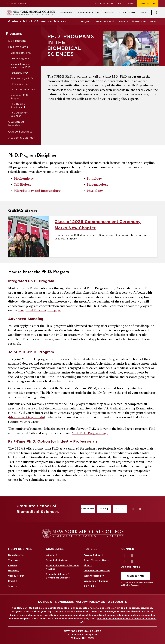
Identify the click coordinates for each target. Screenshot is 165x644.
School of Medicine (57, 560)
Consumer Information (97, 571)
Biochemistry (24, 179)
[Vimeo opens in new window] (132, 562)
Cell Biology (23, 185)
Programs (86, 21)
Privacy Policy (94, 555)
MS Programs (17, 41)
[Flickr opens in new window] (139, 562)
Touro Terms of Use (97, 560)
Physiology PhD (20, 84)
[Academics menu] (75, 13)
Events (130, 3)
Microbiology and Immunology (37, 191)
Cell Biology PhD (20, 58)
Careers (13, 566)
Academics (66, 13)
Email (13, 581)
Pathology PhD (19, 73)
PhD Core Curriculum (23, 90)
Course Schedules (20, 132)
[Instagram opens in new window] (125, 562)
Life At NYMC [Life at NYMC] (128, 13)
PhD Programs (18, 47)
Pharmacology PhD (22, 78)
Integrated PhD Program (19, 97)
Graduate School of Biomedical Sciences (37, 21)
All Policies (90, 586)
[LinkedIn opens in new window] (139, 556)
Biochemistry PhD (21, 53)
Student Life (139, 21)
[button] (104, 4)
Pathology (94, 179)
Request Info (88, 509)
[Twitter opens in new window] (132, 556)
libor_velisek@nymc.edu (27, 417)
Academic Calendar (21, 138)
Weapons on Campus (96, 581)
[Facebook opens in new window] (125, 556)
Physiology (95, 191)
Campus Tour (16, 576)
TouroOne (16, 560)
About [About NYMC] (145, 13)
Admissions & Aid (88, 13)
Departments (16, 555)
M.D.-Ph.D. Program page (90, 433)
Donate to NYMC (135, 576)
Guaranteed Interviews (16, 124)
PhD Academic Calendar (19, 114)
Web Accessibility (96, 576)
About (153, 21)
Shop (13, 586)
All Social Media (131, 567)
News (120, 3)
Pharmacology (98, 185)
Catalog (104, 509)
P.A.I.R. (120, 509)
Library (52, 555)
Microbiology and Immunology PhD (20, 66)
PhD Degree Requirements (18, 106)
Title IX (90, 566)
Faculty (124, 21)
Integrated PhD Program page (39, 310)
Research (109, 13)
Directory (14, 571)
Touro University (16, 4)
